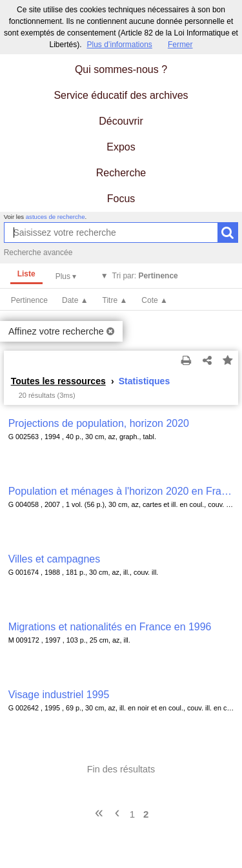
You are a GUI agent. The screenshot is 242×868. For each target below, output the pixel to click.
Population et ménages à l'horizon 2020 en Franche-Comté (121, 491)
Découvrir (121, 121)
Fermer (180, 45)
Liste (26, 274)
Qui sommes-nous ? (121, 69)
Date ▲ (75, 300)
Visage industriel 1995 (59, 695)
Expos (121, 147)
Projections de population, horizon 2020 (99, 423)
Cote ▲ (155, 300)
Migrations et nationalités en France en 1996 (110, 627)
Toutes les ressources (58, 381)
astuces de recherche (55, 217)
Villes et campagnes (54, 559)
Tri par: (145, 276)
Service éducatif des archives (121, 95)
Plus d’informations (119, 45)
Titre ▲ (115, 300)
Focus (121, 199)
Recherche (121, 173)
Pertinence (29, 300)
